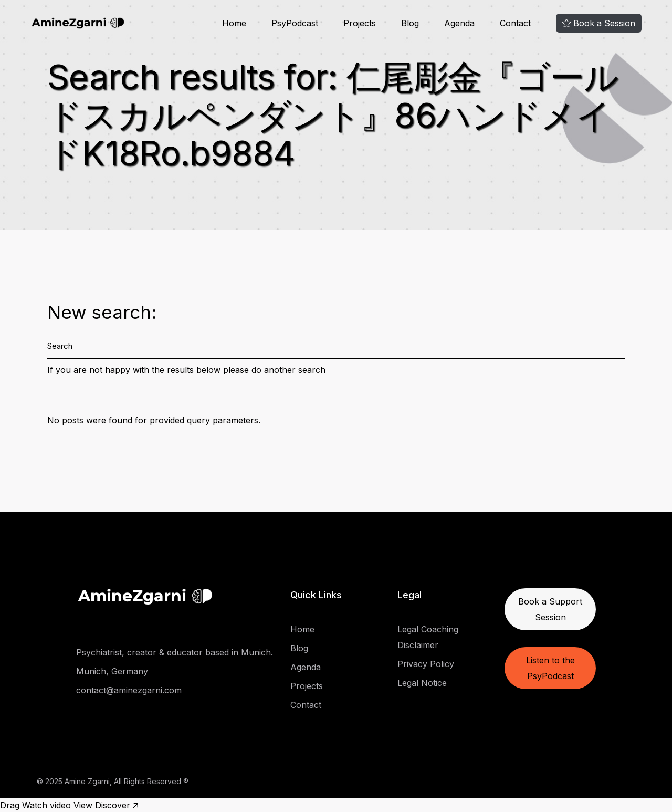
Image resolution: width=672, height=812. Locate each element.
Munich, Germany (112, 671)
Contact (306, 705)
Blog (299, 648)
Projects (307, 686)
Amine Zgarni (87, 781)
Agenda (306, 667)
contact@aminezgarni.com (129, 690)
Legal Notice (422, 683)
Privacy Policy (426, 664)
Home (302, 629)
